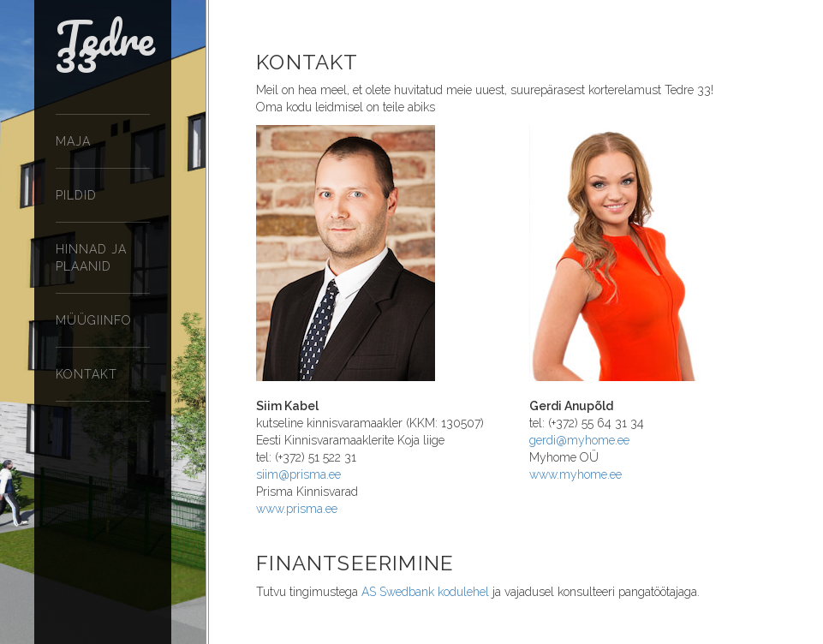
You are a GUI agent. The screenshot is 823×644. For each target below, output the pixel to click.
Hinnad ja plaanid (91, 258)
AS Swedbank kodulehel (425, 592)
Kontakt (86, 374)
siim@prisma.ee (298, 474)
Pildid (76, 195)
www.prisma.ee (297, 509)
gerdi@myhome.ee (579, 440)
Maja (73, 141)
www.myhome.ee (576, 474)
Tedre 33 (105, 51)
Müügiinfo (94, 320)
